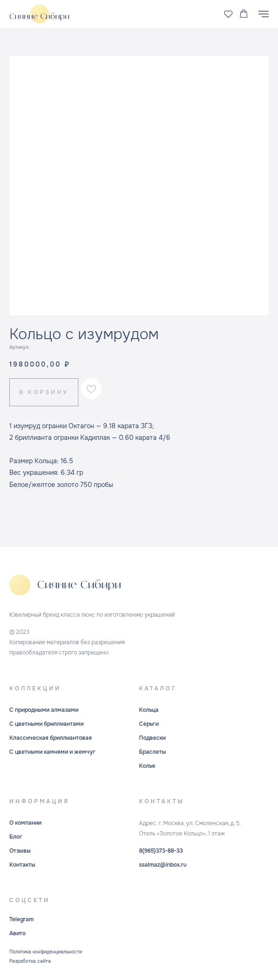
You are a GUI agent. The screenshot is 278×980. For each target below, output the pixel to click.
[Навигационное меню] (264, 14)
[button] (228, 14)
